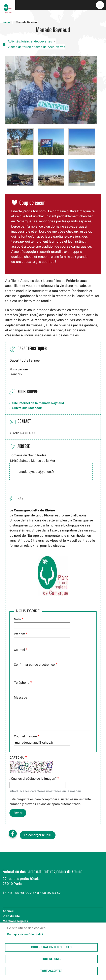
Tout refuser (51, 959)
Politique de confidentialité (25, 935)
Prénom (20, 634)
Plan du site (11, 916)
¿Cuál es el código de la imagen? (33, 779)
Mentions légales (15, 922)
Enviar (18, 813)
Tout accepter (51, 971)
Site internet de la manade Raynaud (38, 403)
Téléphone (22, 683)
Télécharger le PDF (38, 835)
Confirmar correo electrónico (34, 665)
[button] (51, 90)
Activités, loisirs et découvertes (30, 41)
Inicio (6, 22)
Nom (17, 619)
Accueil (8, 911)
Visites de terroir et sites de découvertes (36, 47)
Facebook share (13, 834)
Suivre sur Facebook (27, 408)
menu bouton (100, 5)
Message (21, 698)
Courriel (19, 650)
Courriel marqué (25, 736)
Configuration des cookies (51, 947)
